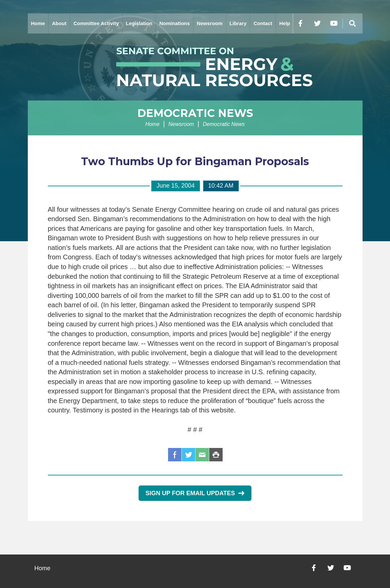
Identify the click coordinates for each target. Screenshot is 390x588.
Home (38, 23)
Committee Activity (96, 23)
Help (285, 23)
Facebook (175, 455)
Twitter (188, 455)
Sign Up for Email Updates (195, 493)
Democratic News (195, 113)
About (59, 23)
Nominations (175, 23)
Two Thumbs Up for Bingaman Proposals (195, 161)
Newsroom (210, 23)
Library (238, 23)
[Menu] (353, 23)
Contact (263, 23)
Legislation (139, 23)
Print (216, 455)
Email (202, 455)
